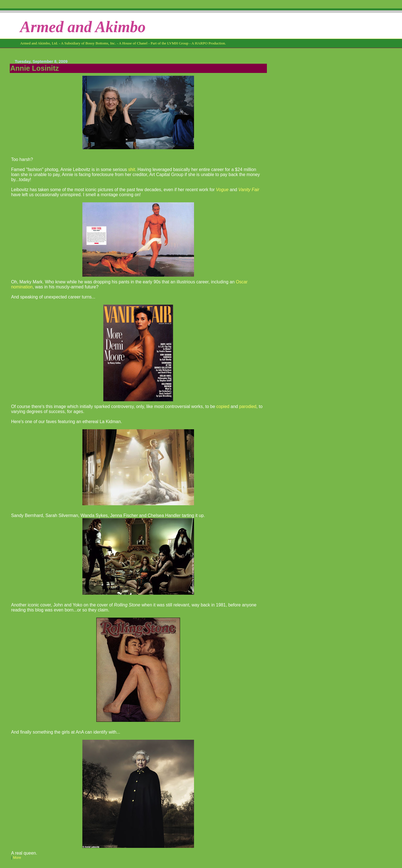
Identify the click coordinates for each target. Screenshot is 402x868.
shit (132, 169)
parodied (248, 406)
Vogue (222, 190)
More (17, 858)
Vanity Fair (249, 190)
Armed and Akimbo (83, 27)
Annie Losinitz (35, 68)
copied (223, 406)
